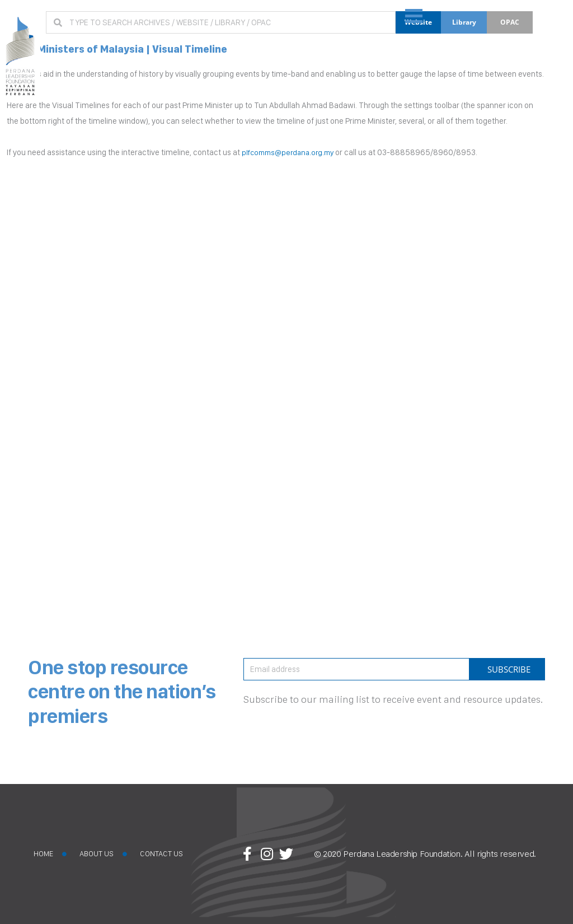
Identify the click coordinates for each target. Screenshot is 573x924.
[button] (551, 20)
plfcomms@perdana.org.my (292, 152)
